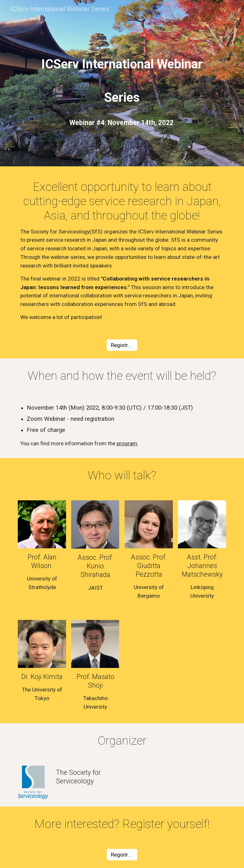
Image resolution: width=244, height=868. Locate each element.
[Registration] (122, 345)
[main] (122, 76)
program (127, 443)
